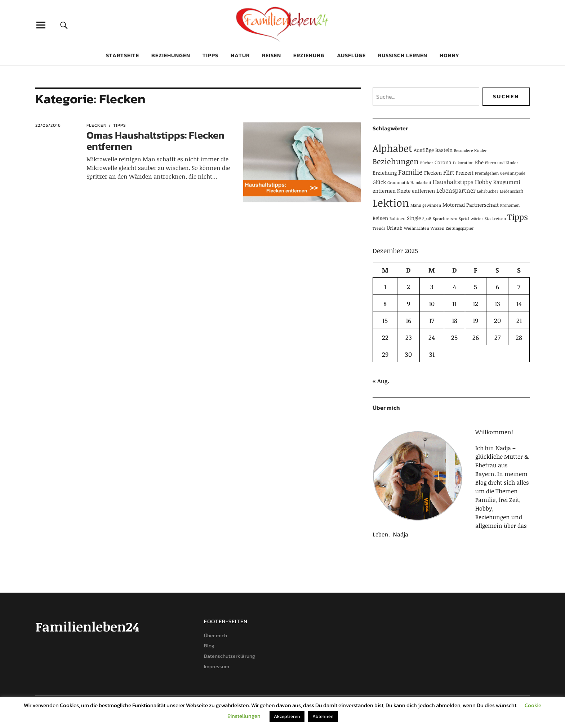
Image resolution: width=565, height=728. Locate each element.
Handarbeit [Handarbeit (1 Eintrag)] (421, 183)
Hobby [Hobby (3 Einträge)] (483, 182)
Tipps (210, 55)
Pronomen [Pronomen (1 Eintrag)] (510, 205)
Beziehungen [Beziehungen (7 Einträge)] (396, 161)
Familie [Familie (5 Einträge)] (410, 172)
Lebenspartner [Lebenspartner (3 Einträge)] (456, 190)
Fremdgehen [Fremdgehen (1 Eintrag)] (487, 173)
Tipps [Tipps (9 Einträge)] (518, 217)
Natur (240, 55)
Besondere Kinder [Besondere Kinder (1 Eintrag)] (470, 150)
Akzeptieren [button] (287, 716)
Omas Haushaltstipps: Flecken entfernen (155, 141)
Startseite (123, 55)
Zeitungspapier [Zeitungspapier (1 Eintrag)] (460, 228)
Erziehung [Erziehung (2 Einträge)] (385, 173)
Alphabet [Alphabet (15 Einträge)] (392, 148)
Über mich (215, 636)
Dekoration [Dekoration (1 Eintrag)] (463, 163)
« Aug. (381, 381)
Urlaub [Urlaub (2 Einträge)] (395, 228)
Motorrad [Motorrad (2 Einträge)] (454, 205)
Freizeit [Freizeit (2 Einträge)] (465, 173)
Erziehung (309, 55)
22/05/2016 (48, 125)
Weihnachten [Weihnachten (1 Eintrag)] (417, 228)
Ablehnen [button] (323, 716)
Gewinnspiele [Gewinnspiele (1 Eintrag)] (513, 173)
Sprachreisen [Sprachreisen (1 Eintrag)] (445, 219)
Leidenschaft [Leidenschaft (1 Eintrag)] (511, 191)
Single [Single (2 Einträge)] (414, 218)
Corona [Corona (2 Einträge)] (443, 162)
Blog (209, 646)
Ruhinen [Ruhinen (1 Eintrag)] (397, 219)
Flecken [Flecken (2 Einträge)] (433, 173)
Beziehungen (171, 55)
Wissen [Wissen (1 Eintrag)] (437, 228)
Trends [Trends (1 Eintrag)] (379, 228)
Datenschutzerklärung (230, 656)
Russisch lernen (403, 55)
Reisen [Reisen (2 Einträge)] (380, 218)
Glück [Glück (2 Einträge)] (379, 182)
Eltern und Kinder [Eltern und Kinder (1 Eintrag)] (502, 163)
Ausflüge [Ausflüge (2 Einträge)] (424, 150)
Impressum (217, 667)
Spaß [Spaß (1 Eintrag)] (427, 219)
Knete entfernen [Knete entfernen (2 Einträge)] (416, 191)
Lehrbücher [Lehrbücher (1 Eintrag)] (488, 191)
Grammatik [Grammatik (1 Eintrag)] (398, 183)
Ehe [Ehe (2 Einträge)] (479, 162)
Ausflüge (351, 55)
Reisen (272, 55)
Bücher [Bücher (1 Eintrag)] (427, 163)
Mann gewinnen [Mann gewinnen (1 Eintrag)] (426, 205)
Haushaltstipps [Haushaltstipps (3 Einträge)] (453, 182)
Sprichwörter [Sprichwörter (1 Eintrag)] (471, 219)
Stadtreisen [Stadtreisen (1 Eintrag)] (495, 219)
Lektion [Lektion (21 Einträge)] (391, 202)
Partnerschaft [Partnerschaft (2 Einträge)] (482, 205)
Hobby (450, 55)
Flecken (97, 125)
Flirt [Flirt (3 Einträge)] (449, 172)
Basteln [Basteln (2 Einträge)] (444, 150)
